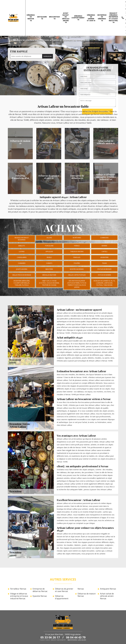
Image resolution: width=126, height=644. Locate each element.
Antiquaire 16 (42, 18)
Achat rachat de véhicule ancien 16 (66, 18)
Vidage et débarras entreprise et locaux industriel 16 (113, 18)
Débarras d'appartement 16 (78, 18)
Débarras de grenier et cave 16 (91, 18)
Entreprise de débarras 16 (102, 18)
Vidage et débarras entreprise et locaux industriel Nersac (19, 596)
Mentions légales (77, 640)
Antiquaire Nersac (108, 589)
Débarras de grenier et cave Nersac (64, 590)
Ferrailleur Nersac (18, 589)
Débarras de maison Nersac (87, 595)
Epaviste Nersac (40, 596)
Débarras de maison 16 (31, 18)
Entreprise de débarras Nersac (40, 590)
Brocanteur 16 (54, 18)
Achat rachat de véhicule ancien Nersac (107, 596)
